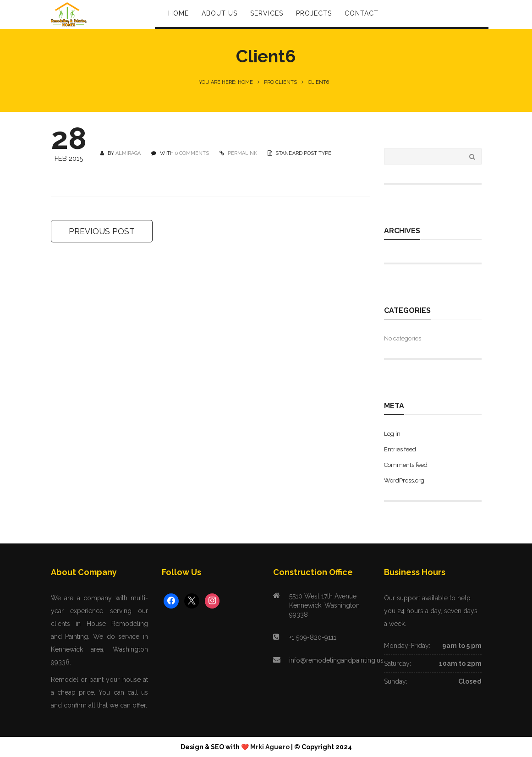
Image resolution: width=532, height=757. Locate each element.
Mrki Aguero (270, 747)
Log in (392, 434)
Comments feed (406, 465)
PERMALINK (242, 153)
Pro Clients (280, 82)
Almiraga (128, 153)
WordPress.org (404, 480)
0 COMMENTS (192, 153)
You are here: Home (226, 82)
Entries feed (400, 449)
